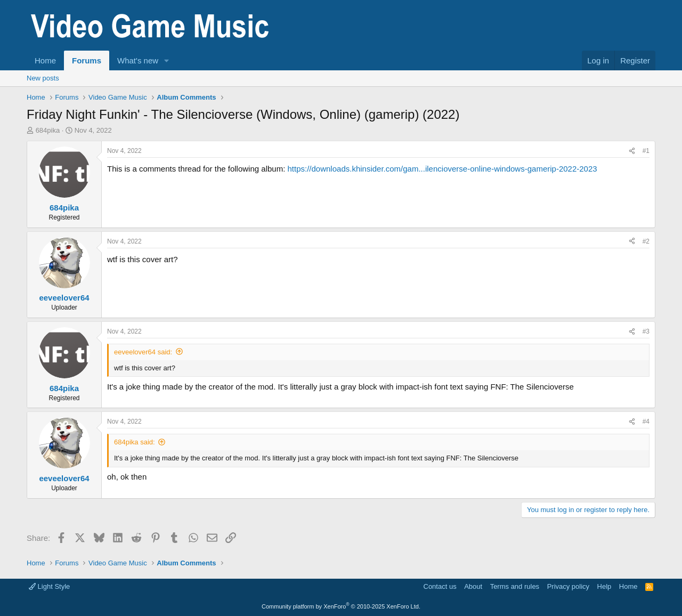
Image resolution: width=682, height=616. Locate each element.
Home (45, 60)
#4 (646, 422)
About (473, 586)
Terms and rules (515, 586)
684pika (48, 130)
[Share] (632, 151)
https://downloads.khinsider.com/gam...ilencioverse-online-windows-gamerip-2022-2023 (442, 169)
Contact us (440, 586)
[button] (167, 60)
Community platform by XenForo (341, 606)
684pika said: (135, 442)
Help (604, 586)
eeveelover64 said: (143, 352)
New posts (43, 78)
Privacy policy (568, 586)
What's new (138, 60)
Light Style (49, 586)
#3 (646, 331)
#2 (646, 241)
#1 (646, 151)
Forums (87, 60)
